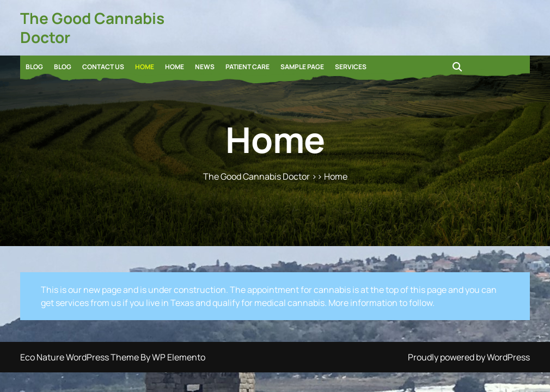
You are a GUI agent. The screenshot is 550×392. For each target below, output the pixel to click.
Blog (34, 67)
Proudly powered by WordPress (469, 357)
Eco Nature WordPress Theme (80, 357)
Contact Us (103, 67)
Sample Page (302, 67)
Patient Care (248, 67)
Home (145, 67)
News (205, 67)
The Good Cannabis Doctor (92, 27)
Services (351, 67)
